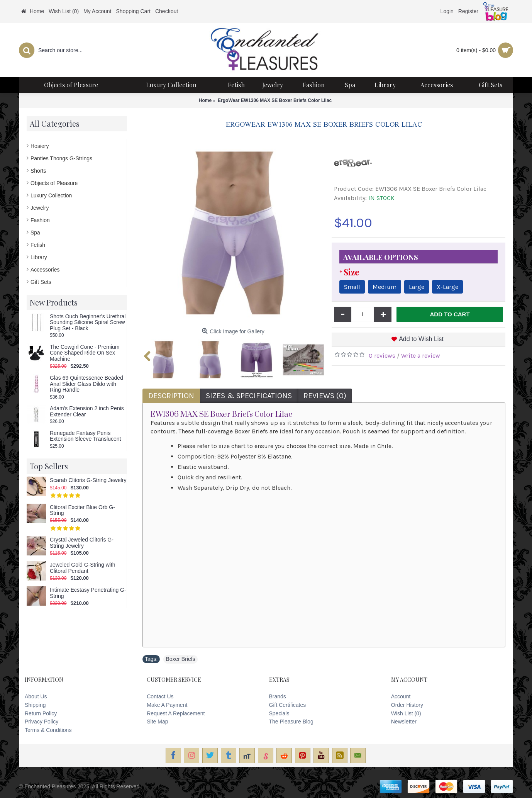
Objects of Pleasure (54, 183)
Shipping (35, 705)
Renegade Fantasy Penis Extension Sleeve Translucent (85, 436)
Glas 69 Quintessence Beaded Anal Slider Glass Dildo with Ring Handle (86, 384)
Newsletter (404, 722)
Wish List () (406, 713)
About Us (36, 696)
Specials (279, 713)
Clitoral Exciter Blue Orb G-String (82, 510)
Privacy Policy (42, 722)
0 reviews (382, 356)
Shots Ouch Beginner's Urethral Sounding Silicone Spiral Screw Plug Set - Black (88, 323)
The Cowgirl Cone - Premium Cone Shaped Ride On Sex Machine (85, 353)
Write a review (421, 356)
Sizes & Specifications (249, 396)
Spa (35, 233)
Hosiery (40, 146)
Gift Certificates (288, 705)
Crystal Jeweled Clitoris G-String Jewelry (82, 543)
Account (401, 696)
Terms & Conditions (48, 730)
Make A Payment (167, 705)
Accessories (45, 270)
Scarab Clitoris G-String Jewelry (88, 480)
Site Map (157, 722)
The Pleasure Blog (291, 722)
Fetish (38, 245)
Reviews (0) (325, 396)
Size (352, 272)
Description (171, 396)
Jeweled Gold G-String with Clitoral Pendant (83, 568)
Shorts (38, 171)
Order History (407, 705)
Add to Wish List (421, 339)
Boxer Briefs (180, 659)
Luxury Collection (51, 195)
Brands (278, 696)
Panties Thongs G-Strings (61, 158)
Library (39, 257)
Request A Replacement (176, 713)
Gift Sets (41, 282)
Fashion (40, 220)
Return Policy (41, 713)
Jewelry (40, 208)
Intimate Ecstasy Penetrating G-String (88, 593)
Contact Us (160, 696)
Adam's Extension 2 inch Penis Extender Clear (87, 411)
